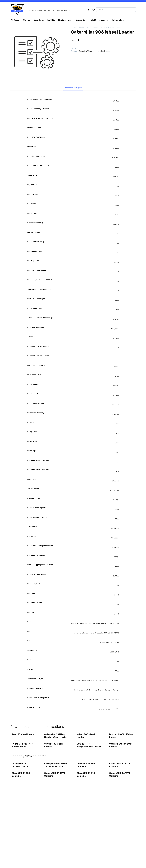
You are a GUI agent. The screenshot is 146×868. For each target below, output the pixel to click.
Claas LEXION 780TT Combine (120, 766)
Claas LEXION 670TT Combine (120, 776)
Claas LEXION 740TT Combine (55, 776)
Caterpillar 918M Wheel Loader (121, 746)
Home (73, 27)
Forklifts (51, 20)
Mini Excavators (65, 20)
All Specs (15, 20)
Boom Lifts (39, 20)
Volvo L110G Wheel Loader (54, 746)
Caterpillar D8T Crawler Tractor (21, 766)
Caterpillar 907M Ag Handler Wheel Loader (56, 736)
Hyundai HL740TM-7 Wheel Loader (22, 746)
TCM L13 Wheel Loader (23, 735)
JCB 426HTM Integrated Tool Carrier (89, 746)
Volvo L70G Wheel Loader (86, 736)
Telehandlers (118, 20)
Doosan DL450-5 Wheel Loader (122, 736)
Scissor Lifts (82, 20)
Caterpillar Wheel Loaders (111, 27)
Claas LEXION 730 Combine (21, 776)
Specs (81, 27)
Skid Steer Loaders (100, 20)
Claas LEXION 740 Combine (86, 776)
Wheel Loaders (93, 27)
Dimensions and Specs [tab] (73, 88)
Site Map (26, 20)
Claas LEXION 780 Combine (86, 766)
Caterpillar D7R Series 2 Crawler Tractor (56, 766)
